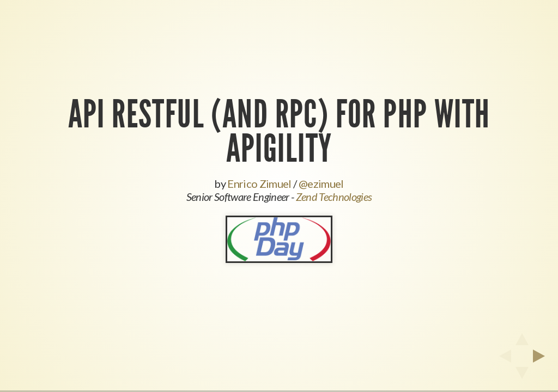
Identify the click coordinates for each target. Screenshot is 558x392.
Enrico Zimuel (259, 183)
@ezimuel (321, 183)
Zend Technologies (334, 197)
